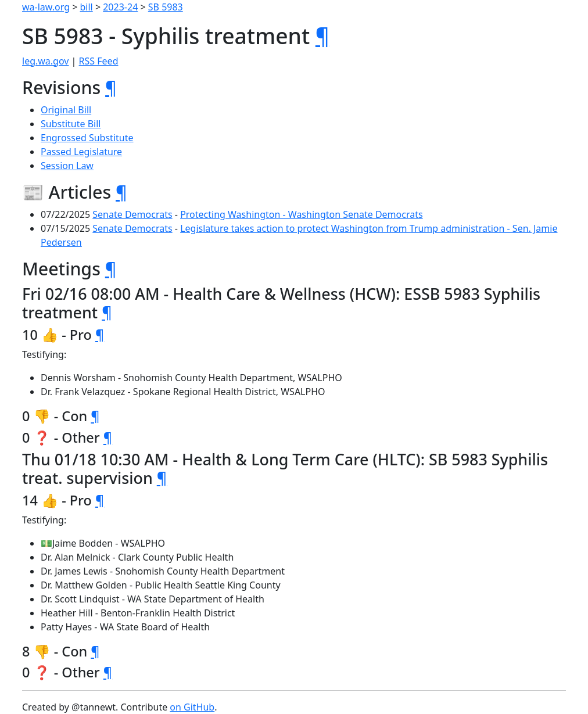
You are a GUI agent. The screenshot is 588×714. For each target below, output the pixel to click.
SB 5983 (166, 7)
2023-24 (120, 7)
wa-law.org (46, 7)
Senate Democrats (132, 214)
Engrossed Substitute (87, 138)
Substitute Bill (71, 124)
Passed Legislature (81, 152)
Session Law (67, 166)
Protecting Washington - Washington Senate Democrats (302, 214)
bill (87, 7)
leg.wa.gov (45, 61)
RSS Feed (99, 61)
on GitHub (192, 707)
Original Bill (66, 110)
